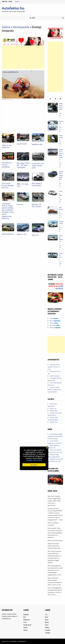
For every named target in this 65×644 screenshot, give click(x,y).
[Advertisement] (23, 57)
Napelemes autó (37, 144)
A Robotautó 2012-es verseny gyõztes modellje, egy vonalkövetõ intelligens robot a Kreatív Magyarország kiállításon (8, 211)
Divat (46, 617)
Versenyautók (21, 27)
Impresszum (5, 641)
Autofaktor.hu (13, 8)
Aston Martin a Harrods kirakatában (7, 165)
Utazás (26, 630)
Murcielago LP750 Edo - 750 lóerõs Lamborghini (23, 165)
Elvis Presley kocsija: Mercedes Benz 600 (8, 186)
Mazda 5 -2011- (22, 234)
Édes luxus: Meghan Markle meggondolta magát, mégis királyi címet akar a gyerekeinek (54, 501)
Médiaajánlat (22, 641)
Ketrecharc (27, 620)
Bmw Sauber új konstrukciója (37, 185)
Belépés (17, 1)
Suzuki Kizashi (22, 144)
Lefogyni (48, 633)
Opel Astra (35, 235)
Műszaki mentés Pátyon (55, 540)
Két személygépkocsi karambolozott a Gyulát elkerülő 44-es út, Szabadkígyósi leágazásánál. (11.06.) (55, 570)
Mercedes (55, 325)
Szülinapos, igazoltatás (61, 106)
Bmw (55, 321)
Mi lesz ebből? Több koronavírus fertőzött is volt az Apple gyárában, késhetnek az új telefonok (55, 533)
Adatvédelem (13, 641)
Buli (25, 617)
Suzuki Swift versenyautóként (61, 175)
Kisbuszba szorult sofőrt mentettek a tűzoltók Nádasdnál (54, 546)
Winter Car (61, 122)
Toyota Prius (54, 422)
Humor (25, 628)
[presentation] (50, 99)
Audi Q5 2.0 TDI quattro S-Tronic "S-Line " (54, 367)
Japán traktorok (55, 376)
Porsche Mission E (61, 239)
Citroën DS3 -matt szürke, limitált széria (38, 166)
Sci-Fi (25, 622)
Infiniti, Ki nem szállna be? (7, 146)
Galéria (6, 27)
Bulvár (47, 622)
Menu (32, 18)
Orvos (47, 625)
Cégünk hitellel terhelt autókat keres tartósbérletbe (54, 390)
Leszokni (48, 630)
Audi (54, 318)
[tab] (50, 99)
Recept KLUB (27, 625)
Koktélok (26, 615)
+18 (46, 615)
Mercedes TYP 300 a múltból (37, 205)
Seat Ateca (61, 208)
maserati (20, 204)
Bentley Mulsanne (8, 234)
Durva (47, 620)
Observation (61, 137)
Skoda (54, 323)
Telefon (47, 628)
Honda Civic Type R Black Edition (61, 154)
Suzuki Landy (61, 222)
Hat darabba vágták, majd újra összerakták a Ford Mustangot (55, 436)
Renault (55, 328)
